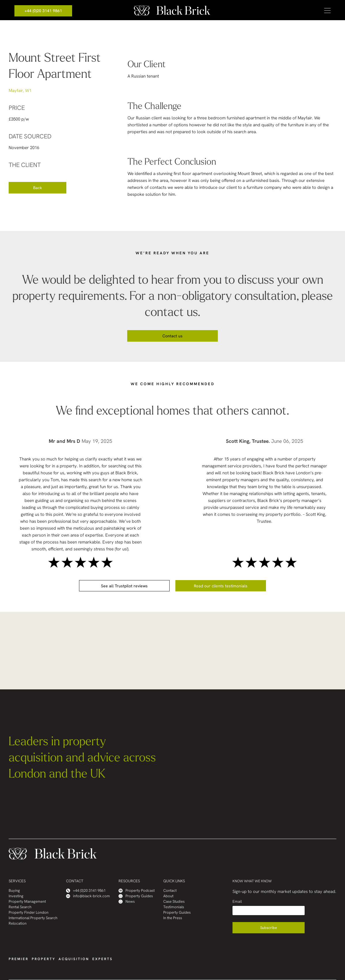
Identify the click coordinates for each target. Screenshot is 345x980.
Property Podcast (137, 890)
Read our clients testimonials (221, 586)
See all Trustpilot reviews (124, 586)
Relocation (18, 923)
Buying (14, 890)
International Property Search (33, 918)
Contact (170, 890)
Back (37, 188)
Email (237, 901)
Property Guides (136, 896)
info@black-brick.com (88, 896)
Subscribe (269, 928)
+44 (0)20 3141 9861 (43, 11)
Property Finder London (29, 912)
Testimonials (174, 907)
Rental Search (20, 907)
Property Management (27, 901)
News (127, 901)
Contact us (172, 336)
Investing (16, 896)
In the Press (173, 918)
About (168, 896)
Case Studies (174, 901)
